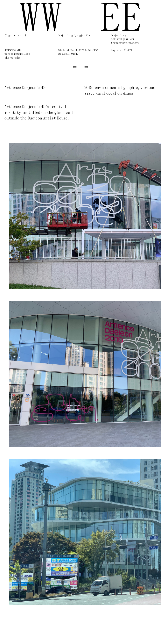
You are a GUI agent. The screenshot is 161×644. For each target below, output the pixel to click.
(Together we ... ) (15, 36)
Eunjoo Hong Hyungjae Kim (74, 36)
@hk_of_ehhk (12, 58)
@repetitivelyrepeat (125, 43)
